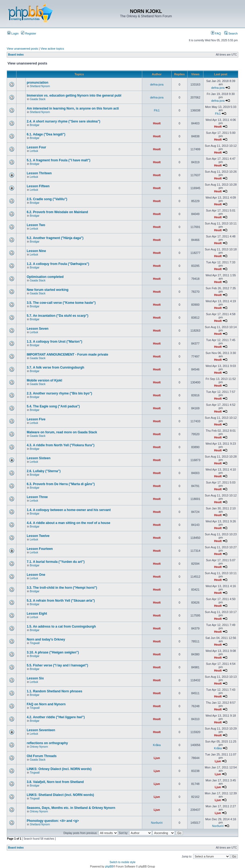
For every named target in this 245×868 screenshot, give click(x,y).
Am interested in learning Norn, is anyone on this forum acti (73, 108)
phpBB (109, 867)
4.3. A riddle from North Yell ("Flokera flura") (61, 445)
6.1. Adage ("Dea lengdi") (46, 134)
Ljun (157, 758)
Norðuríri (157, 823)
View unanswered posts (22, 49)
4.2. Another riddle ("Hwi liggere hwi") (56, 717)
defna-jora (157, 84)
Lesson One (36, 575)
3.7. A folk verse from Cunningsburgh (55, 367)
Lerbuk (34, 151)
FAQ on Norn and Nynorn (46, 704)
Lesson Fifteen (38, 186)
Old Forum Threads (42, 756)
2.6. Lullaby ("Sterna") (44, 471)
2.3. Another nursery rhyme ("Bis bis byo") (59, 393)
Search (231, 33)
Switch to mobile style (122, 862)
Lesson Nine (36, 251)
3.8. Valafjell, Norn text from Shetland (55, 782)
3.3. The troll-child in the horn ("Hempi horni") (62, 588)
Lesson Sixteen (39, 458)
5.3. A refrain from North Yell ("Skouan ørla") (61, 601)
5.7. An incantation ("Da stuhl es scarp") (57, 316)
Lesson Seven (38, 329)
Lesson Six (35, 678)
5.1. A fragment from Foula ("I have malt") (59, 160)
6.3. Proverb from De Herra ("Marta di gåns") (61, 484)
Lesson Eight (37, 614)
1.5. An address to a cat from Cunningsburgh (61, 627)
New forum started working (48, 290)
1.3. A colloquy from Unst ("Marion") (55, 342)
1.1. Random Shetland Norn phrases (55, 691)
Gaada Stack (38, 99)
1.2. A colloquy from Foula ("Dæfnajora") (58, 264)
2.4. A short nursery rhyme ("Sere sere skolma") (64, 121)
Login (13, 33)
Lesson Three (37, 497)
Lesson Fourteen (40, 549)
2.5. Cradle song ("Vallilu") (47, 199)
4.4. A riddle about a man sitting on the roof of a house (69, 523)
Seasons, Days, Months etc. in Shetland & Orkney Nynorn (71, 808)
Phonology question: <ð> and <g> (53, 821)
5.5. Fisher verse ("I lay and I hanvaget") (57, 665)
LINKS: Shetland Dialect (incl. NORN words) (60, 795)
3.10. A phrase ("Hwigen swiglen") (53, 652)
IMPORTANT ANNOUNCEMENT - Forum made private (67, 355)
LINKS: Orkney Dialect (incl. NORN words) (59, 769)
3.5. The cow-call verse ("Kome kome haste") (61, 303)
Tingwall (35, 643)
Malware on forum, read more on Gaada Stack (62, 432)
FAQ (216, 33)
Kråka (157, 745)
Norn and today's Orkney (46, 639)
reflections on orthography (47, 743)
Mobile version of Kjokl (44, 380)
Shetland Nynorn (40, 86)
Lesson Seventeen (41, 730)
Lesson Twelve (38, 536)
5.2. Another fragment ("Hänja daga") (55, 238)
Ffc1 (157, 110)
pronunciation (38, 83)
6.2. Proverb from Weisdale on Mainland (57, 212)
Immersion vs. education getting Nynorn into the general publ (74, 96)
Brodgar (35, 125)
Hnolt (157, 123)
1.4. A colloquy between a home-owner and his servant (69, 510)
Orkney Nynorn (39, 747)
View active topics (52, 49)
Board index (16, 55)
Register (29, 33)
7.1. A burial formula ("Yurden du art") (56, 562)
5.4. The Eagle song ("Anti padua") (53, 406)
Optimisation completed (45, 277)
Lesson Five (36, 419)
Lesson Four (36, 147)
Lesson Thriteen (39, 173)
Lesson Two (36, 225)
